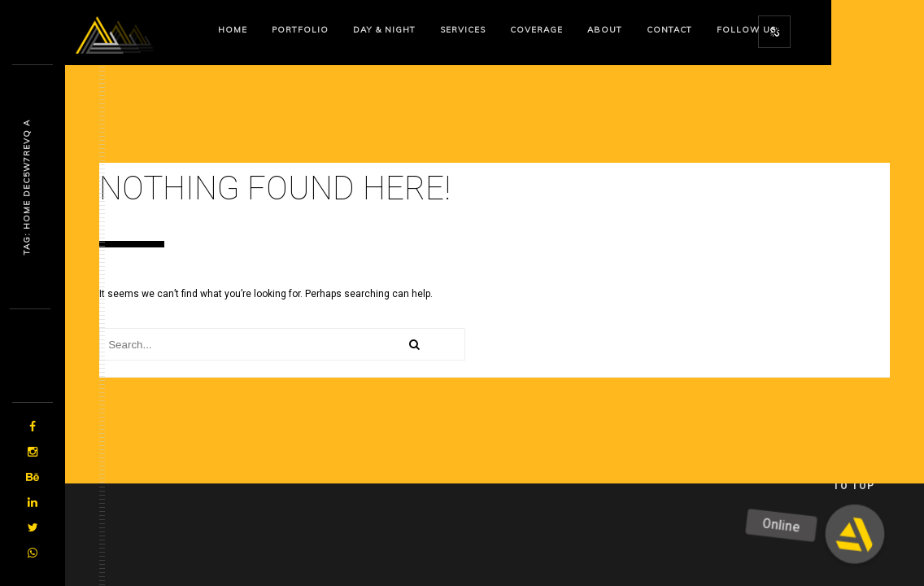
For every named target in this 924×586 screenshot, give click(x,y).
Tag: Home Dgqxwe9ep (26, 188)
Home (233, 30)
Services (463, 30)
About (605, 30)
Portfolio (300, 30)
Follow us (746, 30)
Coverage (536, 30)
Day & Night (384, 30)
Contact (669, 30)
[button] (855, 534)
